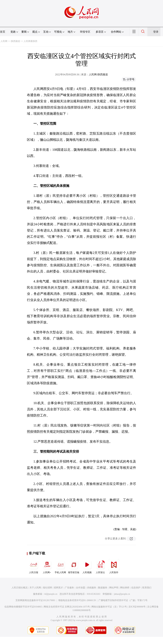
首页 (3, 32)
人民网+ (47, 566)
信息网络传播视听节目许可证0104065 (23, 607)
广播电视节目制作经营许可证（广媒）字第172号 (123, 600)
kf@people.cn (51, 594)
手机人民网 (60, 566)
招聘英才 (58, 588)
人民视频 (87, 566)
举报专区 (85, 32)
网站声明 (114, 588)
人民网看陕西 (30, 41)
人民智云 (100, 566)
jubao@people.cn (122, 594)
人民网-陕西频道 (98, 74)
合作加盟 (81, 588)
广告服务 (69, 588)
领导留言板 (74, 566)
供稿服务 (92, 588)
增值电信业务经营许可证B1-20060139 (77, 600)
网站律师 (125, 588)
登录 (156, 32)
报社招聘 (47, 588)
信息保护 (136, 588)
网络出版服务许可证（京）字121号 (109, 607)
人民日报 (34, 566)
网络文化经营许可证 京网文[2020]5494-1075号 (67, 607)
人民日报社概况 (20, 588)
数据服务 (103, 588)
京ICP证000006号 (137, 607)
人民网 (4, 41)
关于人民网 (35, 588)
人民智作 (114, 566)
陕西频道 (15, 41)
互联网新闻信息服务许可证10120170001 (35, 600)
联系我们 (147, 588)
